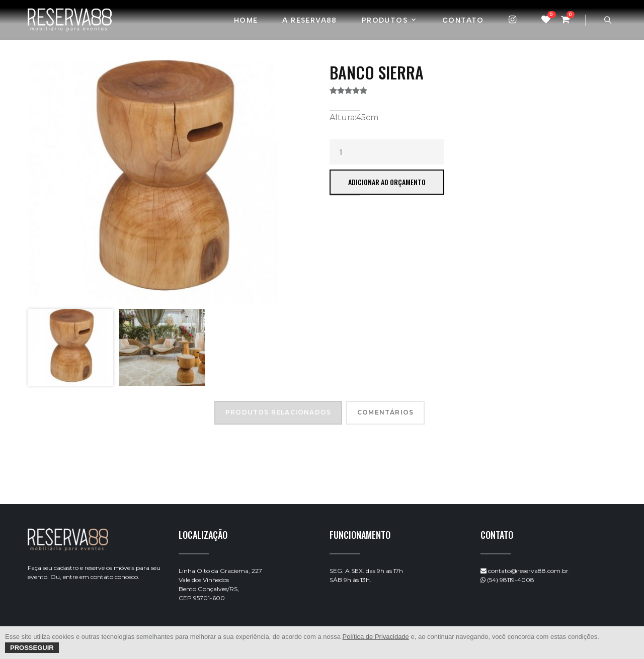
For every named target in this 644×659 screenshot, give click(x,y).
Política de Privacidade (376, 637)
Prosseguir (32, 648)
